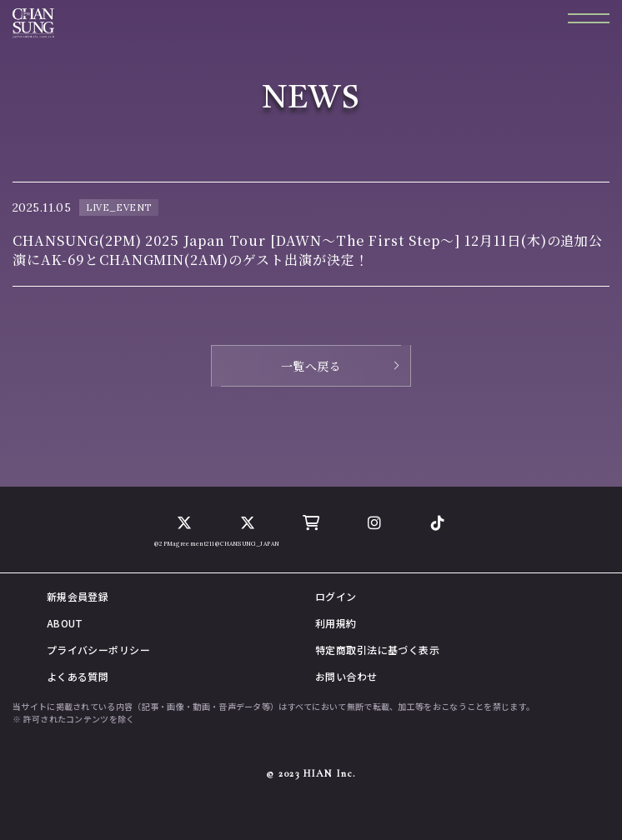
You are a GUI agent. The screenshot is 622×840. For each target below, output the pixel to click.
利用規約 (336, 623)
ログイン (336, 596)
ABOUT (65, 623)
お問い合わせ (346, 676)
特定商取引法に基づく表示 (377, 650)
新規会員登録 (78, 596)
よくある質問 (78, 676)
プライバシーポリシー (98, 650)
